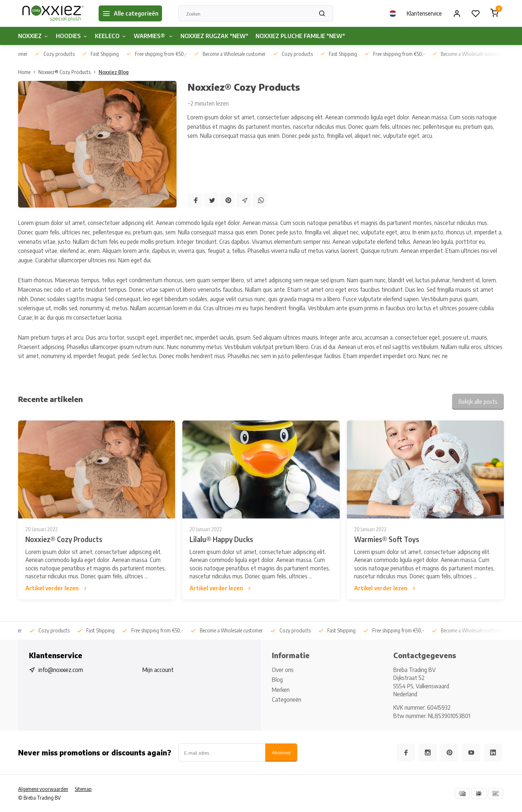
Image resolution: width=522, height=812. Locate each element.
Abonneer (281, 752)
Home (28, 72)
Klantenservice (424, 13)
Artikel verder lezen (57, 588)
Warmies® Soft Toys (387, 539)
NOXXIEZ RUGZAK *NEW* (214, 36)
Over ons (283, 670)
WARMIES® (154, 36)
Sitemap (83, 789)
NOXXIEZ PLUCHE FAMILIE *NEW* (300, 36)
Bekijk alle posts (478, 402)
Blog (277, 680)
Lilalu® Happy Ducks (221, 539)
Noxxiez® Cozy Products (69, 72)
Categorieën (287, 700)
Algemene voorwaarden (43, 789)
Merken (281, 690)
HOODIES (72, 36)
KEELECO (111, 36)
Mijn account (158, 670)
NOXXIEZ (33, 36)
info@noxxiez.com (61, 670)
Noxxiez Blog (114, 72)
